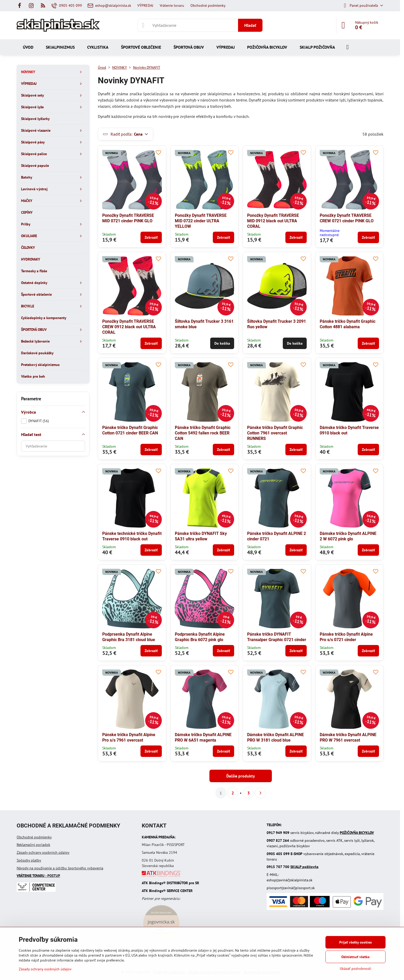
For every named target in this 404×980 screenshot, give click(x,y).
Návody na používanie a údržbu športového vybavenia (60, 868)
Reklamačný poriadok (33, 845)
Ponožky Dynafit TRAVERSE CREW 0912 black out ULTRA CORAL (129, 327)
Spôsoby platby (29, 860)
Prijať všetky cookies (355, 942)
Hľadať (250, 25)
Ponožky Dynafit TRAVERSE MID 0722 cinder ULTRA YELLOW (201, 221)
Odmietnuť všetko (355, 957)
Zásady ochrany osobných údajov (43, 852)
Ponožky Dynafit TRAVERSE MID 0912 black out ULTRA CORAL (273, 221)
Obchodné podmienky (34, 837)
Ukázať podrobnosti (355, 969)
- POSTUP (38, 876)
